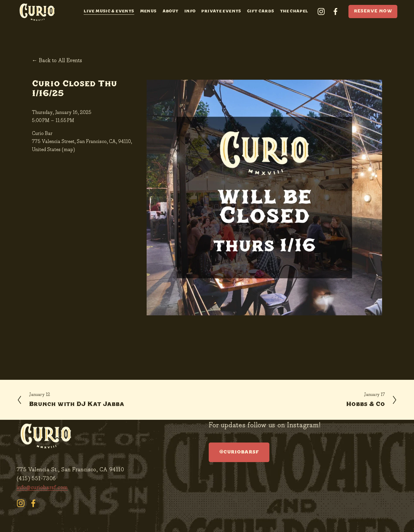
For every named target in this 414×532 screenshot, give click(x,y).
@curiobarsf (239, 452)
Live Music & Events (109, 12)
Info (190, 12)
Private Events (221, 12)
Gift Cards (261, 12)
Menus (148, 12)
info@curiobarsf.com (42, 488)
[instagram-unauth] (321, 12)
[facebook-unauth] (336, 12)
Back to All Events (60, 61)
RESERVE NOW (373, 11)
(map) (68, 150)
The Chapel (294, 12)
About (170, 12)
